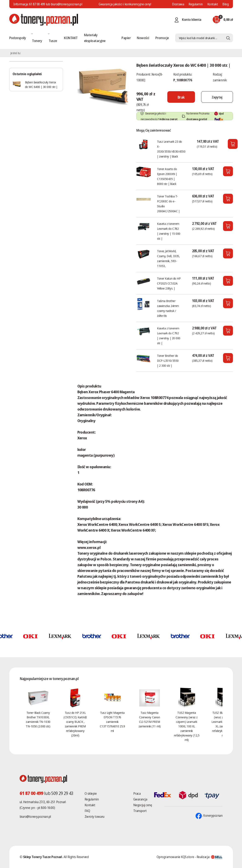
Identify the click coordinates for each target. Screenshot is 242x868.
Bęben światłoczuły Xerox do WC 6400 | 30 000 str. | (41, 84)
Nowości (143, 38)
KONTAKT (71, 38)
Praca (137, 793)
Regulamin (196, 4)
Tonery (37, 41)
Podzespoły (18, 38)
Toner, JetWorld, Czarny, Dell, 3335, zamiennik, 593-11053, (168, 258)
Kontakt (213, 4)
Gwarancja (140, 799)
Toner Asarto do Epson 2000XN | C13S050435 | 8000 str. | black (167, 176)
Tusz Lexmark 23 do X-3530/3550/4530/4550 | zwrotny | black (171, 149)
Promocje (162, 38)
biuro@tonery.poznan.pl (35, 817)
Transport (140, 811)
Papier (126, 38)
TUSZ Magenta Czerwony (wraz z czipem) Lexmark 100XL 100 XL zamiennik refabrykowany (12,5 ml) (187, 726)
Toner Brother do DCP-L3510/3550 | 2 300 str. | (168, 360)
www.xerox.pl (89, 547)
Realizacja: (210, 857)
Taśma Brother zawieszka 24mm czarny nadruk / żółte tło (168, 308)
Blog (225, 4)
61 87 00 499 (37, 4)
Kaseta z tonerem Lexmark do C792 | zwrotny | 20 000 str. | (169, 336)
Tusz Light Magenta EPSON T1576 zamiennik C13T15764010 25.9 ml (112, 722)
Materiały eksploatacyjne (95, 38)
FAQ (87, 811)
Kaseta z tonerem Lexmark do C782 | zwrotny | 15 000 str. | (169, 231)
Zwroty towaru (94, 817)
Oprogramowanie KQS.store (175, 857)
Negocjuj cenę (143, 805)
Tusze (53, 41)
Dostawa (178, 4)
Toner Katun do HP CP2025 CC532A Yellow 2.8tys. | (169, 283)
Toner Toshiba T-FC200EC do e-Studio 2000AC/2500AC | (168, 204)
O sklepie (91, 793)
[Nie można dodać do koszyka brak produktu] (181, 97)
